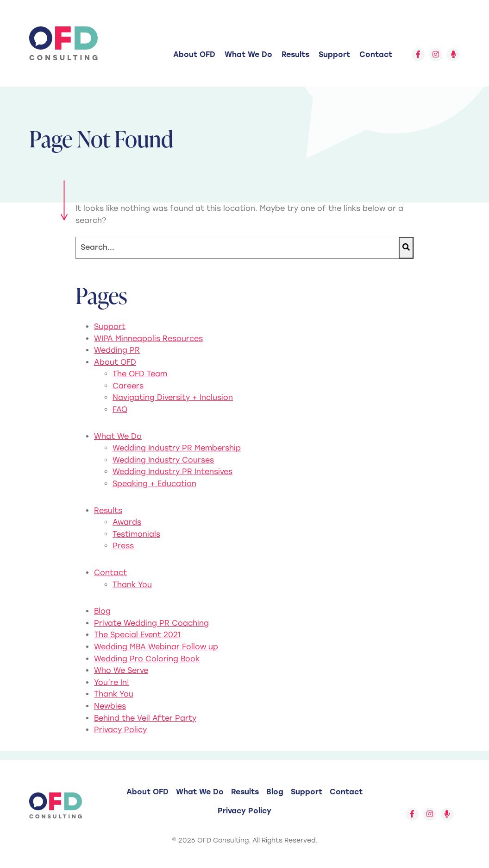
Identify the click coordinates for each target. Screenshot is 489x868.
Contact (376, 54)
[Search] (237, 248)
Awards (127, 522)
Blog (102, 611)
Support (334, 54)
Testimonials (136, 534)
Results (295, 54)
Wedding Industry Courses (163, 460)
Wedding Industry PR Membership (177, 448)
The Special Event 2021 (137, 635)
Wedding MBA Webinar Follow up (156, 647)
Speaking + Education (154, 484)
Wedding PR (117, 350)
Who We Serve (121, 670)
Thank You (132, 585)
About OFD (194, 54)
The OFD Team (140, 374)
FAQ (120, 409)
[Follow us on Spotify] (453, 55)
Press (123, 546)
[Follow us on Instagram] (436, 55)
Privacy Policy (120, 730)
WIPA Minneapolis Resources (148, 339)
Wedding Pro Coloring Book (147, 659)
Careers (128, 386)
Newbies (110, 706)
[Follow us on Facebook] (418, 55)
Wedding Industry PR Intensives (172, 472)
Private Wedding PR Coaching (151, 623)
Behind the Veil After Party (145, 718)
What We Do (248, 54)
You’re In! (112, 682)
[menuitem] (194, 54)
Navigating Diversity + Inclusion (173, 397)
